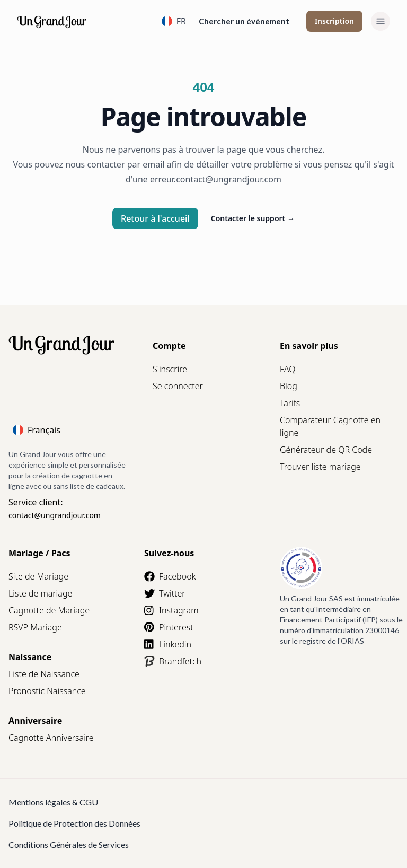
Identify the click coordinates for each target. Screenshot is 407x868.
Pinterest (169, 627)
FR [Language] (174, 21)
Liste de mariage (40, 593)
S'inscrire (170, 369)
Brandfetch (173, 661)
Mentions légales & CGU (53, 802)
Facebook (170, 576)
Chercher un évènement (244, 21)
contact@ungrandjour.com (55, 515)
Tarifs (290, 403)
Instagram (171, 610)
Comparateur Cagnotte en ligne (330, 426)
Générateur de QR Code (326, 450)
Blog (289, 386)
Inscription (334, 21)
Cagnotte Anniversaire (51, 738)
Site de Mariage (38, 576)
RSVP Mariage (35, 627)
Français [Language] (37, 430)
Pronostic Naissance (47, 691)
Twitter (165, 593)
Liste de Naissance (44, 674)
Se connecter (178, 386)
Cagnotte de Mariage (49, 610)
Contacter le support (253, 218)
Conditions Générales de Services (69, 844)
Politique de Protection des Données (74, 823)
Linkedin (168, 644)
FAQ (287, 369)
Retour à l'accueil (155, 218)
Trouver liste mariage (320, 467)
